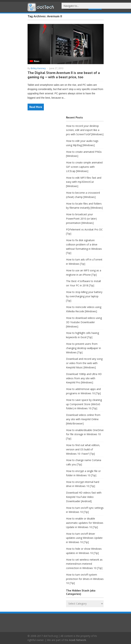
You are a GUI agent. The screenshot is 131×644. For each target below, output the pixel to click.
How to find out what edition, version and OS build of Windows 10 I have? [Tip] (83, 449)
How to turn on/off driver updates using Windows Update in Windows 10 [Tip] (84, 538)
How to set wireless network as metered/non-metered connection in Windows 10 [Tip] (84, 564)
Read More (36, 107)
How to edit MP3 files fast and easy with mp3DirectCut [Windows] (84, 182)
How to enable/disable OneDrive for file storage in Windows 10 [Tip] (85, 434)
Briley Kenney (38, 68)
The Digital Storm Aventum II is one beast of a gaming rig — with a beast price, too (64, 75)
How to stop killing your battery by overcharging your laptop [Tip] (84, 296)
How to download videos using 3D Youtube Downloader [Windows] (84, 322)
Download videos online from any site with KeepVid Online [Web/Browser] (83, 419)
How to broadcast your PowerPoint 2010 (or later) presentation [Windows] (81, 219)
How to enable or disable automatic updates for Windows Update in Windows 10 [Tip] (85, 523)
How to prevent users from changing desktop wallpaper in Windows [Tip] (83, 348)
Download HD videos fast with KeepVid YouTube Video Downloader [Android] (84, 497)
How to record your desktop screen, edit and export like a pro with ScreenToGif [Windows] (85, 130)
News (37, 61)
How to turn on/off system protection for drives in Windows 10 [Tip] (85, 579)
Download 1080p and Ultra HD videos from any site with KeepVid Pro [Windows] (84, 378)
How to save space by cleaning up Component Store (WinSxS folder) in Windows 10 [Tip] (84, 404)
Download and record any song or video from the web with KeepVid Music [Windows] (84, 363)
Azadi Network (78, 640)
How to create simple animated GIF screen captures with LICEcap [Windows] (84, 167)
